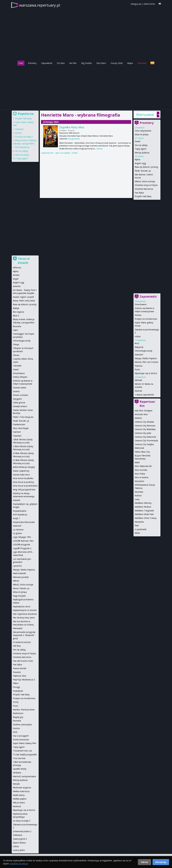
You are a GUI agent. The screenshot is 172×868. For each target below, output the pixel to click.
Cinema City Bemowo (145, 426)
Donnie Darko (20, 388)
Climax (16, 355)
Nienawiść (18, 628)
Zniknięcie (18, 835)
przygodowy (74, 139)
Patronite (142, 63)
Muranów (139, 522)
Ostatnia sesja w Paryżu (146, 185)
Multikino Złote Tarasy (146, 518)
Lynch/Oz (17, 566)
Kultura (138, 495)
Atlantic (138, 418)
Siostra (16, 728)
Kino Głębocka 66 (143, 466)
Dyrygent (17, 399)
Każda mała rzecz (21, 475)
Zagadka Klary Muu (72, 127)
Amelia (16, 275)
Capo (15, 330)
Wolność (17, 806)
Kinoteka (139, 492)
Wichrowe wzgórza (22, 788)
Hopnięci (19, 129)
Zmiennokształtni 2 (22, 831)
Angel (16, 279)
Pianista (138, 366)
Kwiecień (139, 355)
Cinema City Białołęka (145, 429)
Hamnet (17, 432)
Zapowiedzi (47, 63)
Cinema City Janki (143, 433)
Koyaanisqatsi (20, 511)
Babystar (139, 347)
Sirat (15, 732)
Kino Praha (140, 474)
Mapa (130, 63)
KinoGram (139, 481)
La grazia (17, 533)
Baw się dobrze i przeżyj (146, 167)
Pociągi (16, 687)
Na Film (73, 63)
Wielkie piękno (20, 799)
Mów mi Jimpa (142, 134)
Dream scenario (20, 395)
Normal (138, 391)
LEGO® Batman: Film (23, 541)
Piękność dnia (19, 676)
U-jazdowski (141, 529)
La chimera (18, 530)
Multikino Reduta (143, 507)
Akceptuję (161, 862)
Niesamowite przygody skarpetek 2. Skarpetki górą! (24, 635)
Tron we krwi (19, 758)
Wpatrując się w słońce (146, 373)
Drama (138, 315)
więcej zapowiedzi (145, 395)
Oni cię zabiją (141, 145)
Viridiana (17, 773)
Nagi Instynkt (19, 596)
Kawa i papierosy (21, 471)
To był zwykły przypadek (25, 754)
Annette (17, 286)
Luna (137, 499)
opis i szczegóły (63, 153)
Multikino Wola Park (144, 514)
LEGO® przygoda (21, 544)
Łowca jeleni (19, 850)
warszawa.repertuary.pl (40, 5)
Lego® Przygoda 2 (22, 548)
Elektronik (139, 448)
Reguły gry (18, 717)
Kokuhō (17, 500)
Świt (137, 525)
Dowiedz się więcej (19, 864)
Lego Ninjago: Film (22, 537)
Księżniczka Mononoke (24, 522)
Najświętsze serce (22, 606)
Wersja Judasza (142, 153)
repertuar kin (47, 153)
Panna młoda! (20, 668)
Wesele (16, 784)
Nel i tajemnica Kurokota (25, 614)
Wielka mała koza (21, 791)
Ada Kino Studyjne (144, 411)
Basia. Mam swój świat (24, 301)
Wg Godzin (87, 63)
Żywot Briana (19, 843)
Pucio (137, 369)
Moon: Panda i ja (21, 588)
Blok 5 (16, 316)
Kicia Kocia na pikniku (23, 478)
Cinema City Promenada (146, 441)
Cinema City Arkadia (144, 422)
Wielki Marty (19, 795)
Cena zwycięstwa (143, 131)
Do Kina (61, 63)
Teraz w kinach (24, 261)
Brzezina (17, 326)
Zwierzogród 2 (20, 839)
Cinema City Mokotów (145, 437)
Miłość (16, 581)
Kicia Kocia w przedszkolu (25, 486)
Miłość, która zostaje (145, 181)
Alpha (137, 159)
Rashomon (18, 713)
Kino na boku (141, 470)
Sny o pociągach (21, 736)
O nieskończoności (22, 642)
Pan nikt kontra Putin (23, 661)
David (137, 141)
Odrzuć (144, 862)
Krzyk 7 (16, 518)
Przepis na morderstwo (146, 319)
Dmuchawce (141, 304)
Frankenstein (19, 424)
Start (21, 63)
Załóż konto (149, 4)
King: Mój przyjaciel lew (24, 489)
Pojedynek (18, 691)
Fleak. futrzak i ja (143, 171)
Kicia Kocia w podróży (23, 482)
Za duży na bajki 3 (24, 137)
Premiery (32, 63)
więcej (99, 149)
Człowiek (17, 366)
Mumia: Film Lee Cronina (146, 362)
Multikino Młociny (143, 503)
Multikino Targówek (144, 511)
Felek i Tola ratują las (23, 417)
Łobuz (138, 336)
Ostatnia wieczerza (144, 189)
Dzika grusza (19, 402)
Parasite (17, 672)
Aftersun (17, 268)
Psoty (16, 702)
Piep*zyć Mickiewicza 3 (24, 680)
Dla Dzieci (101, 63)
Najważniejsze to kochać (25, 610)
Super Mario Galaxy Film (25, 743)
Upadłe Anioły (20, 769)
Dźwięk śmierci (20, 406)
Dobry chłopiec (20, 377)
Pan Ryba (139, 193)
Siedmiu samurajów (22, 724)
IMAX (137, 462)
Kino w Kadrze (142, 477)
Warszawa (145, 114)
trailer (75, 153)
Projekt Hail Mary (143, 196)
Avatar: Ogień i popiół (23, 297)
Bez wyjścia (18, 312)
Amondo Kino (141, 414)
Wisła (137, 533)
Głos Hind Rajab (21, 428)
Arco (137, 343)
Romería (17, 721)
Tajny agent (141, 149)
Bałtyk (16, 308)
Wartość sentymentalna (24, 776)
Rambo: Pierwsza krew (24, 710)
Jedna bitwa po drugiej (24, 467)
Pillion (16, 683)
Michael (138, 380)
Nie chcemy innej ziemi (24, 618)
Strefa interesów (21, 740)
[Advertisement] (86, 87)
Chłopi (16, 344)
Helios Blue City (142, 452)
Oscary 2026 (117, 63)
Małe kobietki (19, 573)
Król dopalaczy (22, 147)
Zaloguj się (136, 4)
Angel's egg (140, 163)
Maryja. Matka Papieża (146, 358)
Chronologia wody (143, 351)
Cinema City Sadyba (144, 444)
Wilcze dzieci (19, 803)
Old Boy (17, 646)
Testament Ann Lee (22, 751)
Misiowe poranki (21, 577)
